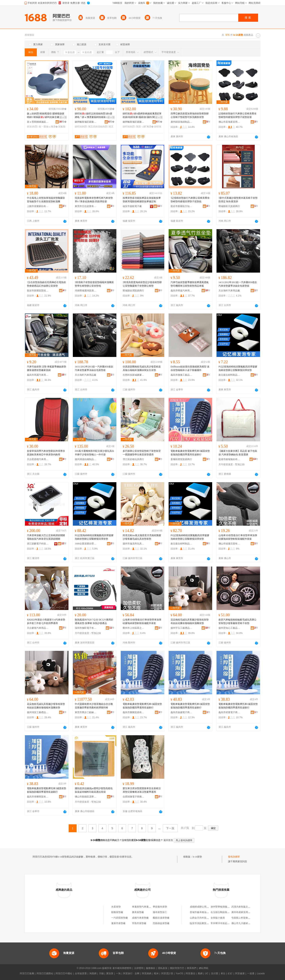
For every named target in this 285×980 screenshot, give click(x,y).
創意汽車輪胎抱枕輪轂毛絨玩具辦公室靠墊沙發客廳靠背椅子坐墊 (237, 621)
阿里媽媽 (147, 973)
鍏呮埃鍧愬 (81, 127)
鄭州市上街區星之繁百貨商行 (134, 628)
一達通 (251, 973)
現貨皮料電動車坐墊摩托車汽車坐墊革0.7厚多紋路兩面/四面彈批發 (94, 200)
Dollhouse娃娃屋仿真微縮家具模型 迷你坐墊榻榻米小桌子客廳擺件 (190, 368)
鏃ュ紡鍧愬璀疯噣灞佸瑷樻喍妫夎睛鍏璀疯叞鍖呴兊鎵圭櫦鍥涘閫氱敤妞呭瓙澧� (46, 116)
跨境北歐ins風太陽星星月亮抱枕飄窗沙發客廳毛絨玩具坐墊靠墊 (142, 537)
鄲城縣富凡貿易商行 (229, 206)
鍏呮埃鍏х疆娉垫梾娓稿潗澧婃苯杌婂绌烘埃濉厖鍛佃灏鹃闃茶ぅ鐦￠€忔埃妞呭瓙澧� (142, 116)
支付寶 (215, 973)
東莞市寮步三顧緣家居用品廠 (86, 712)
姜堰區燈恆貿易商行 (181, 459)
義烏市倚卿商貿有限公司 (38, 797)
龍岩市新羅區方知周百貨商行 (181, 206)
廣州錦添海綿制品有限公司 (181, 122)
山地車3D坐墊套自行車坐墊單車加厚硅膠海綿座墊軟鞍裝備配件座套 (238, 537)
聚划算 (110, 973)
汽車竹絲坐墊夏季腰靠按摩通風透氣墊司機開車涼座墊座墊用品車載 (190, 284)
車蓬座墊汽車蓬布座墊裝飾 (146, 907)
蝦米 (156, 973)
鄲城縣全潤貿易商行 (133, 291)
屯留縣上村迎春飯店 (242, 918)
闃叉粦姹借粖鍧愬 (98, 127)
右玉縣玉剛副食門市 (221, 912)
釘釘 (230, 973)
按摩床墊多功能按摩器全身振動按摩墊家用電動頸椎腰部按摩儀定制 (142, 200)
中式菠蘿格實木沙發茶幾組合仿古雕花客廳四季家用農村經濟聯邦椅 (94, 706)
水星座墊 (116, 907)
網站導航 (204, 968)
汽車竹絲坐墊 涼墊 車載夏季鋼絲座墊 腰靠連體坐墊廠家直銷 (47, 368)
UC (207, 973)
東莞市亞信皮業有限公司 (86, 206)
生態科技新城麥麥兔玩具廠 (134, 375)
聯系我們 (192, 968)
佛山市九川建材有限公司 (244, 923)
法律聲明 (139, 968)
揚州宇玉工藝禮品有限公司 (181, 628)
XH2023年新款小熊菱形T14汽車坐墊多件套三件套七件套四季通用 (46, 621)
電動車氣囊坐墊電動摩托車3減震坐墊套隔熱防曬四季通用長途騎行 (190, 453)
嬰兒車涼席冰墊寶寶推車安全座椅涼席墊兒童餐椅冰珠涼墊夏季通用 (142, 790)
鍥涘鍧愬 (33, 127)
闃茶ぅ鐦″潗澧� (145, 127)
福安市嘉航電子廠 (132, 206)
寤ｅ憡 (63, 117)
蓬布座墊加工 (160, 912)
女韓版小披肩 (218, 918)
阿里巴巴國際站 (45, 973)
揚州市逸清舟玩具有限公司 (134, 544)
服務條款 (151, 968)
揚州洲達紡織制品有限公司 (86, 459)
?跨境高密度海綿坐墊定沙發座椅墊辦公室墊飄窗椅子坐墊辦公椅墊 (142, 284)
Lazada (261, 973)
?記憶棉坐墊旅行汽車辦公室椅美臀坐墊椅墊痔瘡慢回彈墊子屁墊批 (190, 200)
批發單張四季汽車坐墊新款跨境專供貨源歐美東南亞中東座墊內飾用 (46, 453)
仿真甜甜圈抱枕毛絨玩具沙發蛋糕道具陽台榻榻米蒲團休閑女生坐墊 (142, 368)
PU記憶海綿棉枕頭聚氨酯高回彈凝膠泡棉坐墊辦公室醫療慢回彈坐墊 (238, 368)
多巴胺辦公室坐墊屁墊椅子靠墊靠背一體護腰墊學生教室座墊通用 (142, 453)
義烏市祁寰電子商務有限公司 (229, 712)
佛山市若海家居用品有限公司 (229, 122)
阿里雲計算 (167, 973)
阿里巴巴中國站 (64, 973)
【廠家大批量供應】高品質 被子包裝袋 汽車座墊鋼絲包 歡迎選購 (238, 453)
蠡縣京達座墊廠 (161, 918)
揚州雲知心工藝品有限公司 (229, 628)
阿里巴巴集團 (27, 973)
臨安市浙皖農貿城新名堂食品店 (206, 923)
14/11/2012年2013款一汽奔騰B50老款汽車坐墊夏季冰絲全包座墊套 (238, 284)
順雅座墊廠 (117, 912)
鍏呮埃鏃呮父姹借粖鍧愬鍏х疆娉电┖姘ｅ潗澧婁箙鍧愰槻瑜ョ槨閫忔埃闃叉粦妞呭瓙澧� (94, 116)
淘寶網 (93, 973)
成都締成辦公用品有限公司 (204, 907)
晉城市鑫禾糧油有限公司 (203, 912)
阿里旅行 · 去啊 (131, 973)
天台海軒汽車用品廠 (229, 291)
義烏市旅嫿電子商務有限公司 (181, 712)
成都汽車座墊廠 (140, 918)
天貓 (101, 973)
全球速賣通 (81, 973)
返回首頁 (168, 840)
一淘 (118, 973)
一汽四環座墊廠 (120, 918)
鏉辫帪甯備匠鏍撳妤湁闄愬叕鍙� (86, 122)
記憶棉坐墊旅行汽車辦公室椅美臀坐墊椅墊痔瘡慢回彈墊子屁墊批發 (237, 115)
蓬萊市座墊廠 (118, 923)
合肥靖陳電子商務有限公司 (134, 797)
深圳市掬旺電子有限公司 (86, 628)
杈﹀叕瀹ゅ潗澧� (48, 127)
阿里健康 (240, 973)
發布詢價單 (234, 857)
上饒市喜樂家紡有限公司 (38, 206)
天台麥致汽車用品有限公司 (38, 628)
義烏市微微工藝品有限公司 (181, 375)
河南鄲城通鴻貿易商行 (86, 291)
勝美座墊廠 (138, 912)
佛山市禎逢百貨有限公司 (229, 544)
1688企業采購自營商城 (86, 544)
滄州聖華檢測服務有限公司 (225, 907)
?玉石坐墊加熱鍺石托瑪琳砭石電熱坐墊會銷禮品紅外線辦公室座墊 (46, 284)
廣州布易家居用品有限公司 (246, 912)
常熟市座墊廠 (139, 923)
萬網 (200, 973)
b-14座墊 (197, 857)
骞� (63, 122)
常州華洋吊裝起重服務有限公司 (227, 923)
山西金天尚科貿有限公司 (203, 918)
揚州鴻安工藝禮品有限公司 (38, 712)
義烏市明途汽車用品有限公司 (181, 291)
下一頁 (170, 828)
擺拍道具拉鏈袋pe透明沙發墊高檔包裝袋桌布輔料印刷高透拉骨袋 (94, 790)
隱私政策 (163, 968)
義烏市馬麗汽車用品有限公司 (38, 375)
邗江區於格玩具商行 (133, 459)
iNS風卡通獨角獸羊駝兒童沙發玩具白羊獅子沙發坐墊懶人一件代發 (95, 453)
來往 (223, 973)
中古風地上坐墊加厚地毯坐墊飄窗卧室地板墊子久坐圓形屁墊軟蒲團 (46, 200)
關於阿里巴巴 (177, 968)
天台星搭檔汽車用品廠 (38, 459)
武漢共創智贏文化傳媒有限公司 (248, 907)
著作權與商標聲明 (122, 968)
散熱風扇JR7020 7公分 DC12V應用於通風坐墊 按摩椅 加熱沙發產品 (94, 621)
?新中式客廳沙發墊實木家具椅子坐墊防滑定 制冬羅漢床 (238, 200)
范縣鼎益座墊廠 (161, 923)
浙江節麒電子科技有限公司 (38, 544)
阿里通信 (190, 973)
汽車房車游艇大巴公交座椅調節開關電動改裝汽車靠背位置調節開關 (46, 537)
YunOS (179, 973)
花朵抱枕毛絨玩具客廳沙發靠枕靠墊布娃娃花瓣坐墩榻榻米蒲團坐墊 (190, 621)
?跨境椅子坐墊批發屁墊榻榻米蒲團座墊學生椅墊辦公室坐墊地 (94, 284)
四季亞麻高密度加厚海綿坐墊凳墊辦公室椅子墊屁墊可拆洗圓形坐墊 (190, 115)
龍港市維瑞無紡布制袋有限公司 (229, 459)
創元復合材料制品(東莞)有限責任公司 (229, 375)
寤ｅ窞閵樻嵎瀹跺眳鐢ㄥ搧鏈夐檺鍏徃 (38, 122)
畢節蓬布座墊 (160, 907)
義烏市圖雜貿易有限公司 (134, 712)
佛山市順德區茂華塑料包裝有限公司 (86, 797)
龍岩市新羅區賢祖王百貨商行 (38, 291)
